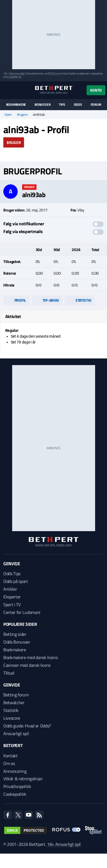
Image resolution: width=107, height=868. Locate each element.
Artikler (10, 589)
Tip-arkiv (47, 300)
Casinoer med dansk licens (27, 665)
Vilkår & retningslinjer (23, 779)
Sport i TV (12, 604)
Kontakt (11, 756)
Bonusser (42, 105)
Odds (78, 105)
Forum (96, 105)
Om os (9, 763)
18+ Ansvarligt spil (64, 844)
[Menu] (6, 90)
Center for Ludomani (22, 612)
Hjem (8, 115)
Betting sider (15, 634)
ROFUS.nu (53, 73)
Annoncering (15, 771)
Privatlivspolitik (17, 786)
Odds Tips (12, 573)
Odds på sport (16, 581)
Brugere (22, 115)
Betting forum (16, 695)
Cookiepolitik (15, 794)
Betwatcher (14, 702)
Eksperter (12, 597)
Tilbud (9, 673)
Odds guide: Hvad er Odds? (27, 726)
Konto (96, 90)
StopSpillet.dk (14, 77)
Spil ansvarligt (17, 73)
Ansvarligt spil (16, 733)
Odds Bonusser (17, 642)
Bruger (14, 142)
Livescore (12, 718)
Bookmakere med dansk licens (30, 657)
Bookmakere (16, 105)
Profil (16, 300)
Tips (62, 105)
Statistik (79, 300)
